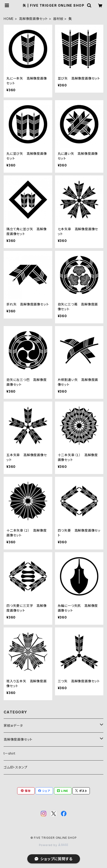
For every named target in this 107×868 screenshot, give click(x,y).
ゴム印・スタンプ (15, 767)
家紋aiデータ (13, 725)
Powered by (54, 845)
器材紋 (58, 19)
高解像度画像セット (33, 19)
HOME (9, 19)
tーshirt (10, 753)
